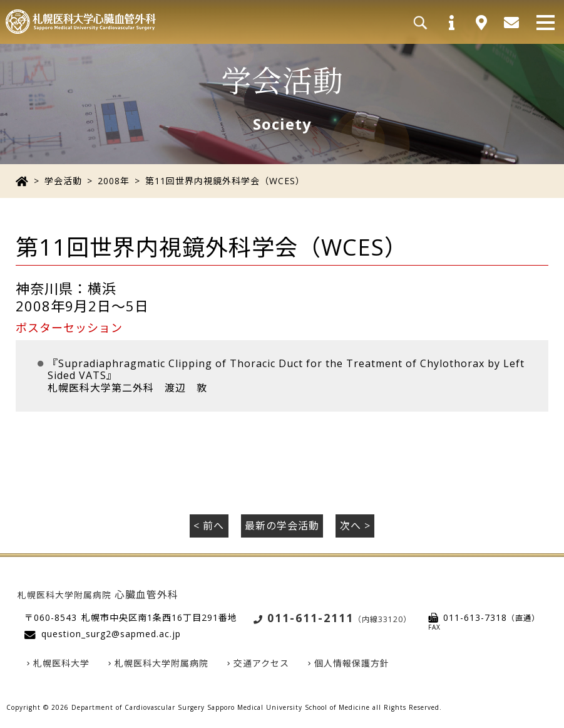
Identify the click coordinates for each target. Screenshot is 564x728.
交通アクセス (261, 663)
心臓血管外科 (98, 595)
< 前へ (209, 526)
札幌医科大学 (61, 663)
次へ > (355, 526)
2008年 (114, 181)
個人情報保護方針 (352, 663)
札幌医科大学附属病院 (162, 663)
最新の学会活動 (282, 526)
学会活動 (63, 181)
